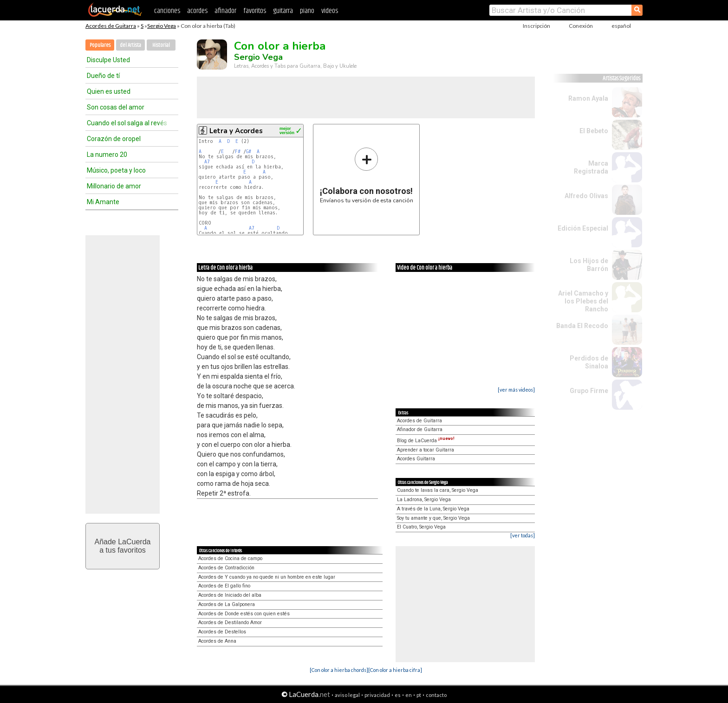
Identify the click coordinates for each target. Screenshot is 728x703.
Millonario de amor (114, 186)
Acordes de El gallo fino (224, 586)
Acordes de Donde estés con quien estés (244, 614)
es (398, 695)
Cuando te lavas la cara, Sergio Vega (438, 490)
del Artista (130, 45)
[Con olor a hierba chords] (339, 670)
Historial (161, 45)
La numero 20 (107, 155)
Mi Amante (103, 202)
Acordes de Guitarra (111, 26)
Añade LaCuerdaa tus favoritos (123, 546)
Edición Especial (583, 228)
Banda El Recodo (582, 326)
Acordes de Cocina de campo (230, 558)
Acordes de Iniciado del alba (230, 595)
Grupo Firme (589, 391)
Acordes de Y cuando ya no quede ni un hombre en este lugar (267, 577)
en (409, 695)
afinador (225, 11)
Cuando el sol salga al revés (127, 123)
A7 (207, 162)
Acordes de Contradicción (226, 568)
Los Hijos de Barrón (589, 265)
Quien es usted (109, 91)
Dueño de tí (103, 76)
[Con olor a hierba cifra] (395, 670)
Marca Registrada (591, 167)
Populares (100, 45)
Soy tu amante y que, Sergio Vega (433, 518)
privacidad (377, 695)
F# (238, 152)
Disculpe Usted (108, 60)
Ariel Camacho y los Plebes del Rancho (583, 301)
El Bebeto (594, 131)
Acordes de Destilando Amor (230, 622)
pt (419, 695)
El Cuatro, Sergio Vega (421, 527)
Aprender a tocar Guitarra (426, 450)
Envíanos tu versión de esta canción (367, 175)
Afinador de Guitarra (420, 429)
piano (307, 11)
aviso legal (347, 695)
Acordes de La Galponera (227, 604)
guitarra (283, 11)
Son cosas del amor (116, 107)
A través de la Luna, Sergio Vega (433, 509)
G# (249, 152)
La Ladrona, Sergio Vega (424, 500)
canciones (167, 11)
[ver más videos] (516, 390)
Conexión (581, 26)
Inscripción (536, 26)
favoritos (255, 11)
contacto (436, 695)
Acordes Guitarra (416, 459)
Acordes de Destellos (222, 632)
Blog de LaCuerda (426, 441)
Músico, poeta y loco (116, 170)
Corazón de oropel (114, 139)
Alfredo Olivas (586, 196)
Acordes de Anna (217, 641)
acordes (197, 11)
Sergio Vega (162, 26)
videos (330, 11)
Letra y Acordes (236, 131)
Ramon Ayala (588, 98)
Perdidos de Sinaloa (589, 362)
